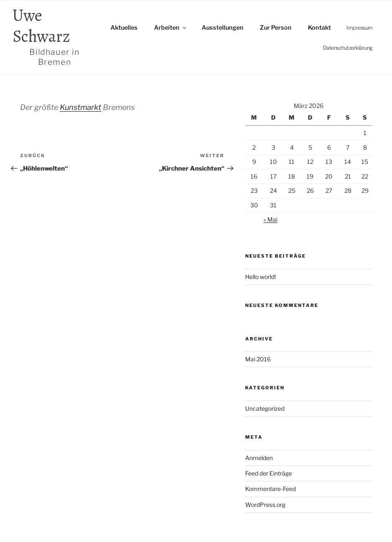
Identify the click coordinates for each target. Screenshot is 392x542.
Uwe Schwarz (55, 36)
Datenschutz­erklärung (348, 48)
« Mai (270, 219)
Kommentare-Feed (270, 489)
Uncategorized (265, 408)
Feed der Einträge (269, 473)
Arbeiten (171, 28)
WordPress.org (265, 505)
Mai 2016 (258, 359)
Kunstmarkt (81, 107)
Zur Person (276, 28)
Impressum (360, 28)
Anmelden (259, 458)
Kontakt (319, 28)
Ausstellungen (223, 28)
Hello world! (260, 277)
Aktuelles (124, 28)
